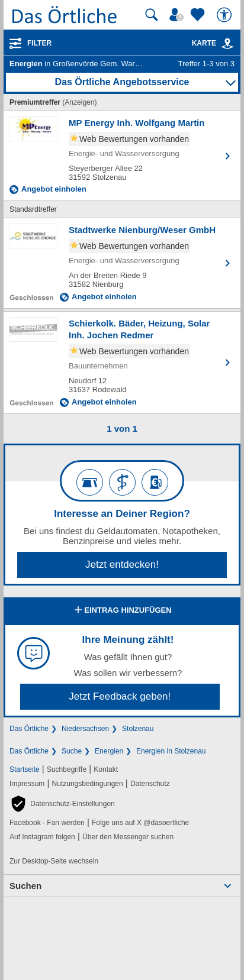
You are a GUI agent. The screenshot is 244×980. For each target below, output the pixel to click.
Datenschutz (150, 784)
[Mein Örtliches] (178, 15)
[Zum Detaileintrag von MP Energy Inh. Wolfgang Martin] (122, 156)
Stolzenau (138, 729)
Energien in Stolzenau (171, 751)
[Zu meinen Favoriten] (199, 15)
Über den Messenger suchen (128, 837)
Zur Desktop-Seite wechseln (54, 861)
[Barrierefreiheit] (226, 15)
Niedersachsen (85, 729)
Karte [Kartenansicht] (213, 43)
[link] (227, 44)
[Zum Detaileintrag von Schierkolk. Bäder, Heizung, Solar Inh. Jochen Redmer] (122, 363)
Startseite (25, 769)
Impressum (27, 784)
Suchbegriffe (67, 769)
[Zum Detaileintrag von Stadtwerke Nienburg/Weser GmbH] (122, 263)
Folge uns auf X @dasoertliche (140, 823)
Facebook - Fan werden (47, 823)
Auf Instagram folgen (42, 837)
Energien (109, 751)
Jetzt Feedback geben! (120, 696)
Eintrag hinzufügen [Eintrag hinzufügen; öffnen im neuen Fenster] (122, 611)
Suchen (25, 886)
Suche (72, 751)
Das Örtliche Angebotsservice (122, 82)
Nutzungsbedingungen (88, 784)
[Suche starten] (152, 15)
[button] (62, 804)
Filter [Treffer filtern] (39, 43)
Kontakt (106, 769)
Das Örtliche (29, 729)
